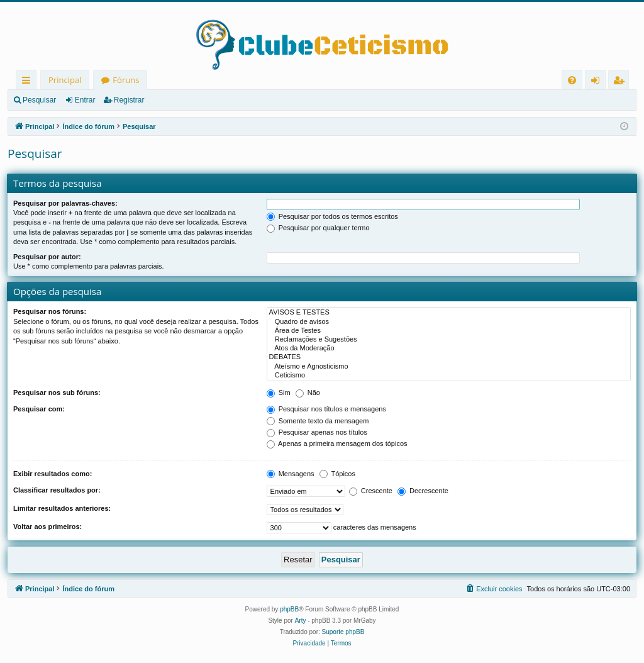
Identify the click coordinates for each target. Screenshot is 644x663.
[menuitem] (572, 80)
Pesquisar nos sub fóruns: (57, 393)
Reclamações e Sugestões (449, 340)
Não (308, 393)
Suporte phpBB (343, 632)
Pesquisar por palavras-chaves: (65, 203)
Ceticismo (449, 376)
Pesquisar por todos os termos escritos (332, 216)
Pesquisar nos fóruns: (50, 311)
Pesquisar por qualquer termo (318, 228)
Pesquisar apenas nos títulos (317, 432)
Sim (279, 393)
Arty (301, 621)
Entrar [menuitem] (598, 82)
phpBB (289, 609)
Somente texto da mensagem (318, 421)
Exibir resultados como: (53, 474)
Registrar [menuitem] (621, 82)
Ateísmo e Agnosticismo (449, 367)
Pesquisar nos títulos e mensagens (326, 409)
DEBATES (449, 357)
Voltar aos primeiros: (47, 526)
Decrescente (423, 491)
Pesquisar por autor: (47, 257)
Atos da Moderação (449, 348)
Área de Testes (449, 331)
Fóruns (126, 80)
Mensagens (291, 474)
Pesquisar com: (39, 409)
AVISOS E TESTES (449, 313)
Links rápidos (29, 82)
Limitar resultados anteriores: (62, 508)
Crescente (371, 491)
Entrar (85, 100)
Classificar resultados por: (57, 490)
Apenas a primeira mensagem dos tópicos (337, 443)
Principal (65, 80)
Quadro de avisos (449, 322)
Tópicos (337, 474)
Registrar (129, 100)
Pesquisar (39, 100)
